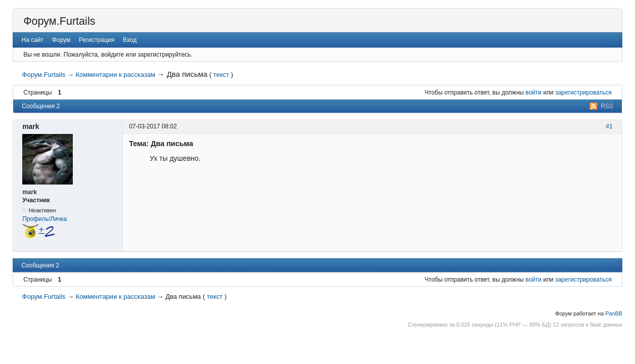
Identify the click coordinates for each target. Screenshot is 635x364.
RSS (607, 106)
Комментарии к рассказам (116, 75)
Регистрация (97, 40)
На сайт (33, 40)
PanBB (614, 313)
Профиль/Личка (44, 219)
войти (533, 93)
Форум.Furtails (59, 21)
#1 (609, 126)
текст (221, 75)
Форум (61, 40)
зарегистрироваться (583, 93)
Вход (130, 40)
